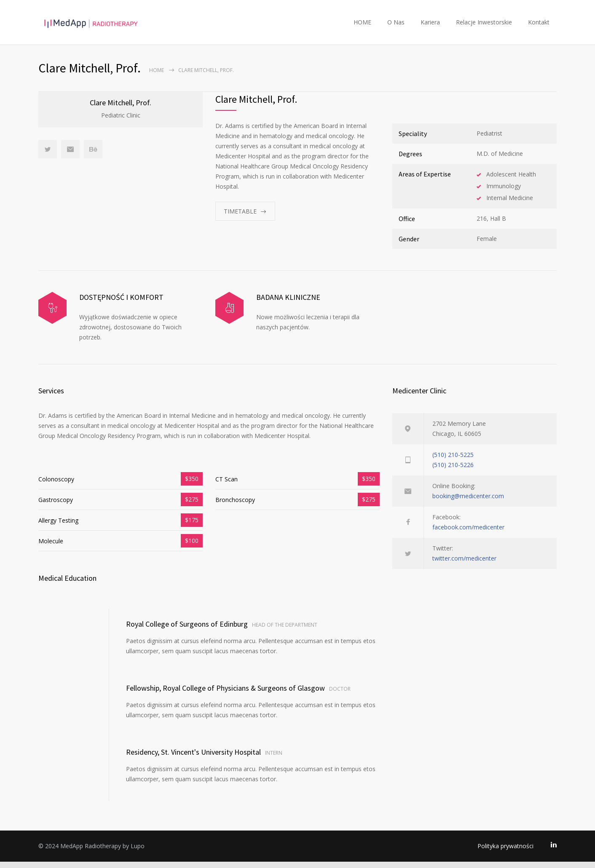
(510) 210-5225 (453, 461)
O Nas (396, 25)
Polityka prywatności (505, 852)
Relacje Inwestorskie (484, 25)
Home (157, 76)
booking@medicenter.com (468, 502)
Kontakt (539, 25)
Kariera (430, 25)
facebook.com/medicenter (468, 533)
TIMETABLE (240, 218)
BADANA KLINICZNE (288, 303)
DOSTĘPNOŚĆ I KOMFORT (121, 303)
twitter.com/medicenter (464, 565)
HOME (362, 25)
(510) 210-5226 (453, 471)
